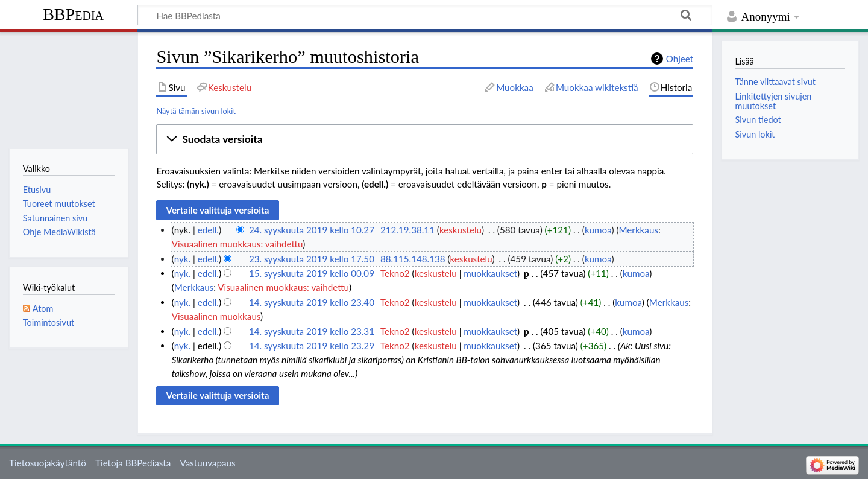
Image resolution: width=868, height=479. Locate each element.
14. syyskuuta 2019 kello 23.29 (312, 346)
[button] (425, 139)
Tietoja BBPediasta (133, 463)
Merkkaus (638, 230)
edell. (208, 230)
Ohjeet (680, 59)
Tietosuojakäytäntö (48, 463)
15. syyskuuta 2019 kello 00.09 (312, 273)
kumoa (598, 230)
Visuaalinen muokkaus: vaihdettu (237, 244)
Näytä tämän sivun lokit (196, 111)
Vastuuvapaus (208, 463)
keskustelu (461, 230)
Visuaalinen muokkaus (216, 316)
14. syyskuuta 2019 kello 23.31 (312, 331)
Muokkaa (515, 87)
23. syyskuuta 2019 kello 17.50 (312, 259)
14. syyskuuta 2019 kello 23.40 (312, 302)
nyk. (182, 259)
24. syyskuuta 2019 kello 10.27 (312, 230)
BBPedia (73, 14)
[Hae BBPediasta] (425, 15)
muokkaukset (490, 273)
